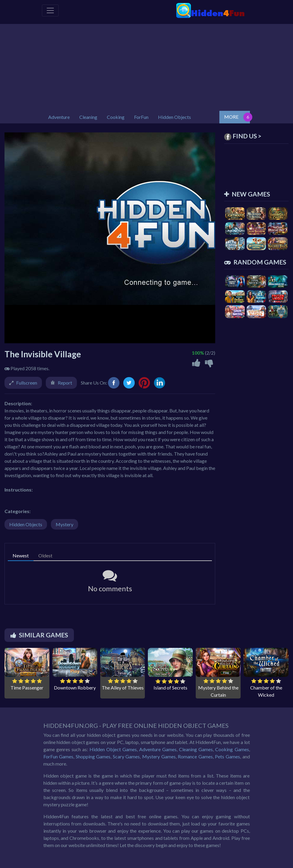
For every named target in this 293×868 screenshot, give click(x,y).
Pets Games (227, 756)
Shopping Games (93, 756)
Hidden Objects (26, 524)
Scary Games (126, 756)
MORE (231, 117)
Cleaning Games (196, 749)
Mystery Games (159, 756)
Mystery (64, 524)
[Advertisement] (147, 66)
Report (65, 383)
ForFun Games (59, 756)
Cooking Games (232, 749)
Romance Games (195, 756)
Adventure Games (158, 749)
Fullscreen (27, 383)
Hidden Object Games (113, 749)
